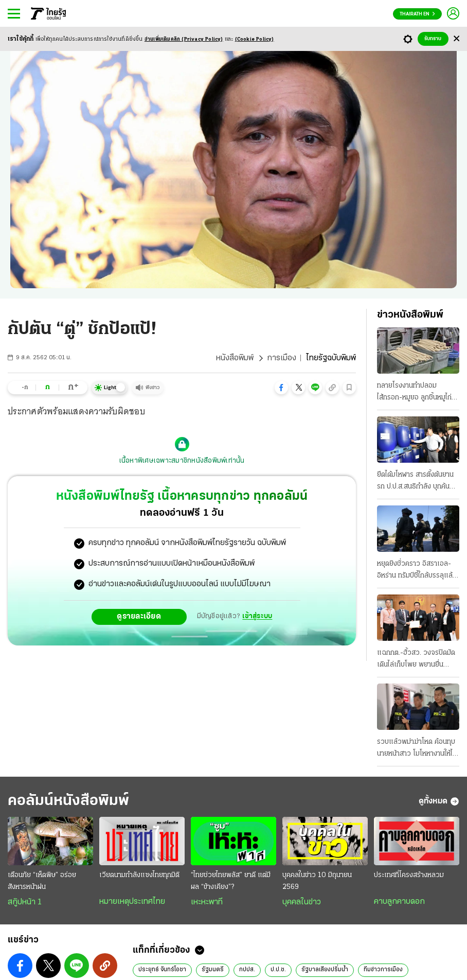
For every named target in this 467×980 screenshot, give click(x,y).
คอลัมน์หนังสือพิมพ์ (68, 801)
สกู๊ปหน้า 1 (25, 902)
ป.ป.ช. (278, 970)
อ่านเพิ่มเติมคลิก (184, 39)
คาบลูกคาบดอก (399, 902)
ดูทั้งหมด (439, 801)
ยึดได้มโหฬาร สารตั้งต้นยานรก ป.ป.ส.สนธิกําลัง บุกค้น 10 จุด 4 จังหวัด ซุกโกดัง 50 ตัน (415, 482)
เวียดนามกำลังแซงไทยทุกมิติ (139, 875)
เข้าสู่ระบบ (257, 616)
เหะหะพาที (207, 902)
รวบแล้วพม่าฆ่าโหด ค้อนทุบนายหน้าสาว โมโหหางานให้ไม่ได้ (417, 749)
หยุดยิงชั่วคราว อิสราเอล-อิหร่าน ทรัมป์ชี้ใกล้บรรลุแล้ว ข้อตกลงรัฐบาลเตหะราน (417, 571)
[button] (281, 388)
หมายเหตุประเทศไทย (132, 902)
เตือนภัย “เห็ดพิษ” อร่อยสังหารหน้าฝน (42, 881)
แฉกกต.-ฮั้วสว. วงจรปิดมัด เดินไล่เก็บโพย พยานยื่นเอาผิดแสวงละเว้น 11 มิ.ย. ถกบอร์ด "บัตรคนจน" (416, 660)
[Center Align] (456, 39)
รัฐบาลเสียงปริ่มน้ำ (325, 970)
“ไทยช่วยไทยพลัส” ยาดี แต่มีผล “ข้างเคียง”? (231, 881)
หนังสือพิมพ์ (235, 358)
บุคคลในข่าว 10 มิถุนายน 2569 (317, 881)
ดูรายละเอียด (139, 617)
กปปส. (247, 970)
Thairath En (417, 14)
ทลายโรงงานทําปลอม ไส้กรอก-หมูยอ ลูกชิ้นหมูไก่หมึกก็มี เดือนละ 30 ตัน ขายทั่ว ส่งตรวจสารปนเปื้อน (416, 393)
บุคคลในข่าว (302, 902)
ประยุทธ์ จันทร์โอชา (162, 970)
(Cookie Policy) (255, 39)
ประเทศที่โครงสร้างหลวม (409, 875)
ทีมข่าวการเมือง (383, 970)
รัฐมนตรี (213, 970)
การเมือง (282, 358)
